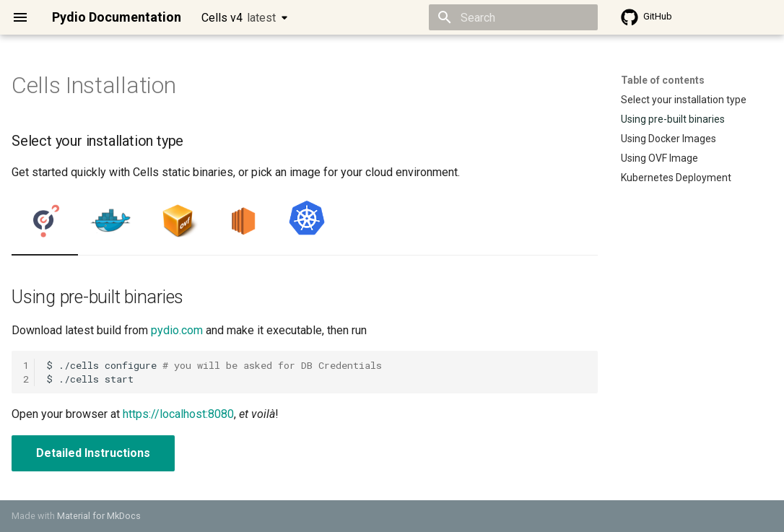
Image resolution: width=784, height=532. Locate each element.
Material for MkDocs (99, 516)
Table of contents (663, 80)
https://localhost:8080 (178, 414)
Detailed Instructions (93, 453)
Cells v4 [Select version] (239, 18)
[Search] (513, 17)
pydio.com (177, 330)
